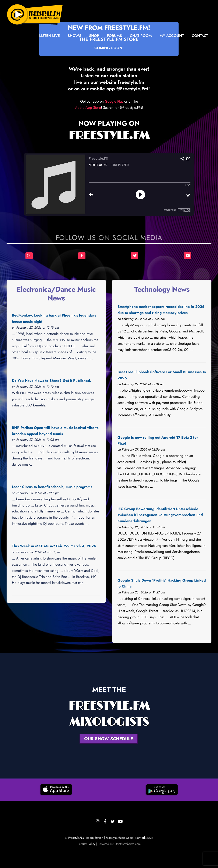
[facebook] (105, 821)
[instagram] (98, 821)
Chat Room (141, 36)
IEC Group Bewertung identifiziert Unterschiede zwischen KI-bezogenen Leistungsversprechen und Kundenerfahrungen (160, 515)
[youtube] (120, 821)
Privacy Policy (86, 844)
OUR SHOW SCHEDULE (109, 739)
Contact (200, 36)
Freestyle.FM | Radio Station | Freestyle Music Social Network (107, 838)
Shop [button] (94, 36)
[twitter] (113, 821)
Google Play (114, 101)
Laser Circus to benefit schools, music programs (52, 487)
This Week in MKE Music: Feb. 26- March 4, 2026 (54, 546)
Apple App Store (88, 107)
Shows (74, 36)
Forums (114, 36)
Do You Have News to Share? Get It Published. (51, 381)
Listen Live (50, 36)
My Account (172, 36)
